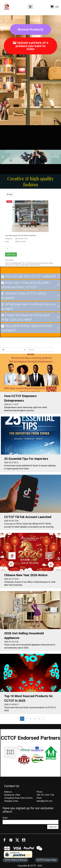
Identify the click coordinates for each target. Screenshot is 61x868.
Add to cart (7, 253)
